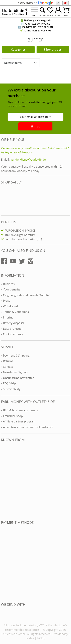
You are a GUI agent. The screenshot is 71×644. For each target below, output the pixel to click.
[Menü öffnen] (34, 11)
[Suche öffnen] (42, 11)
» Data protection (12, 329)
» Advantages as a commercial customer (27, 427)
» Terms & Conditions (15, 312)
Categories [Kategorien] (18, 49)
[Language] (65, 3)
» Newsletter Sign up (14, 372)
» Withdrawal (9, 306)
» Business (8, 284)
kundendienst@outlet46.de (28, 159)
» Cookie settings (12, 334)
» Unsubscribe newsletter (17, 378)
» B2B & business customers (19, 410)
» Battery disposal (12, 323)
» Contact (7, 367)
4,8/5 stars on (35, 3)
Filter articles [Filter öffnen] (53, 49)
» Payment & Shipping (15, 355)
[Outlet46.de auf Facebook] (4, 261)
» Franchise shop (12, 416)
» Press (5, 301)
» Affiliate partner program (18, 421)
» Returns (7, 361)
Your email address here (35, 117)
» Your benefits (11, 289)
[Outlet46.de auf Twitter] (22, 261)
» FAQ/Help (8, 383)
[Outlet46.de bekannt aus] (4, 479)
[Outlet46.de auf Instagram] (31, 261)
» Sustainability (11, 389)
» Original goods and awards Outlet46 (26, 295)
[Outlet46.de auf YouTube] (13, 261)
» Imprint (7, 317)
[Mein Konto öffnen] (58, 11)
